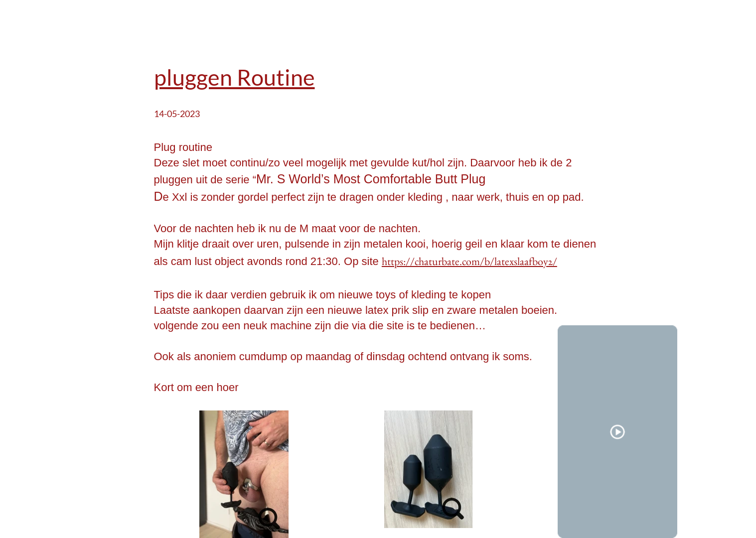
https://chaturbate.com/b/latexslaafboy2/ (469, 261)
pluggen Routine (234, 77)
